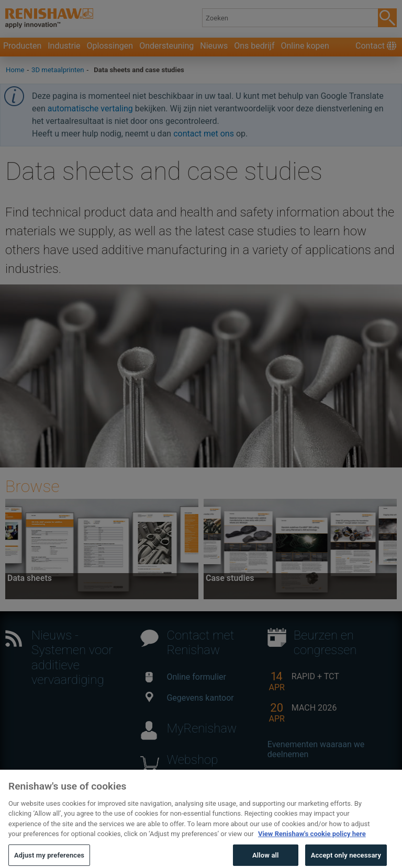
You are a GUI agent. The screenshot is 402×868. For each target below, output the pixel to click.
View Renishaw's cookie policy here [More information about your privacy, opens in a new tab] (312, 844)
